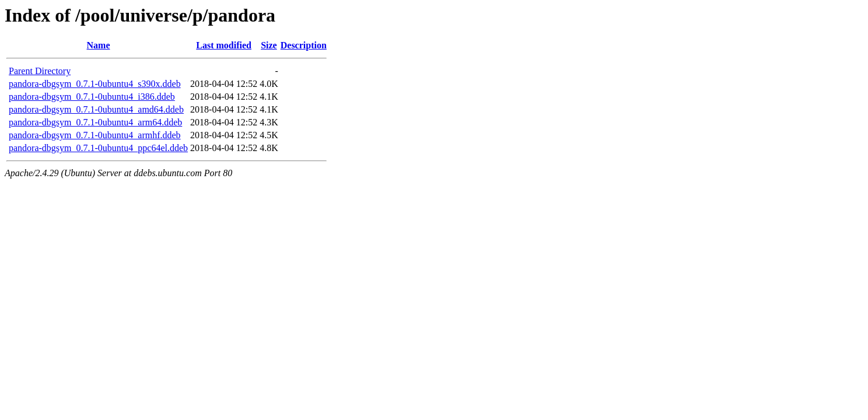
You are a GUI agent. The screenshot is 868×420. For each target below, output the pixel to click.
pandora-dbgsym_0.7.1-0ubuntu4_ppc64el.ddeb (98, 148)
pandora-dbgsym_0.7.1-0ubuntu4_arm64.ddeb (95, 122)
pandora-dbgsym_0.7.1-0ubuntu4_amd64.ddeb (96, 109)
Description (304, 45)
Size (269, 45)
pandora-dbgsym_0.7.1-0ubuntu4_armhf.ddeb (95, 135)
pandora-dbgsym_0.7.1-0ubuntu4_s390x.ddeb (95, 84)
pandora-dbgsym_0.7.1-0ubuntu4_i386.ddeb (92, 97)
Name (99, 45)
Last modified (224, 45)
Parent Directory (40, 71)
